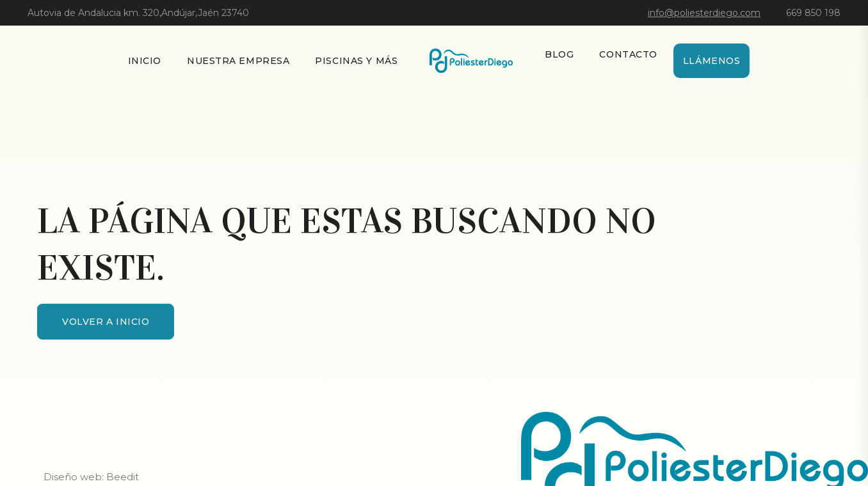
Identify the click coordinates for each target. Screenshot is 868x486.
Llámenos (711, 61)
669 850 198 (813, 13)
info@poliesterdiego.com (704, 13)
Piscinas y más (356, 61)
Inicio (145, 61)
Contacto (628, 54)
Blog (559, 54)
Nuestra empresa (238, 61)
